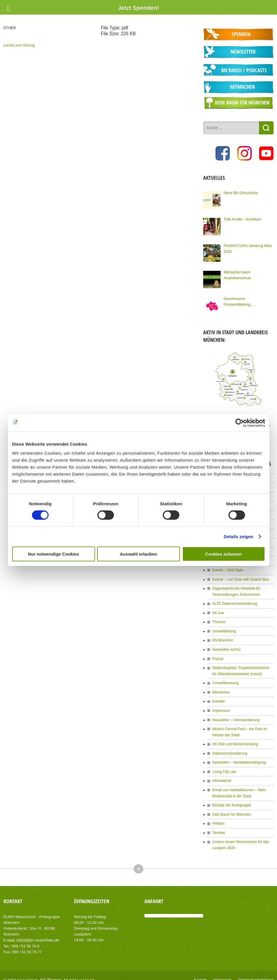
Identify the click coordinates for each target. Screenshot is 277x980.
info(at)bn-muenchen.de (37, 932)
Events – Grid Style (227, 567)
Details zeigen (238, 536)
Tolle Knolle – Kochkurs (242, 218)
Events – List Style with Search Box (240, 576)
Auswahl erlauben (138, 554)
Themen (219, 618)
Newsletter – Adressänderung (235, 714)
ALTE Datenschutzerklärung (234, 600)
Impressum (221, 705)
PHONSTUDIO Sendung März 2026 (247, 248)
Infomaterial (221, 774)
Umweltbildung (224, 627)
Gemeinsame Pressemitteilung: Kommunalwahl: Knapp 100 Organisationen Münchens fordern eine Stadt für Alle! (248, 301)
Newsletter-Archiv (226, 645)
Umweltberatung (225, 678)
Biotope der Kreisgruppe (231, 798)
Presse (218, 654)
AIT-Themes (50, 971)
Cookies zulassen (224, 554)
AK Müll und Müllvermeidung (234, 738)
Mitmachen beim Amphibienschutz (237, 274)
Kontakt (218, 696)
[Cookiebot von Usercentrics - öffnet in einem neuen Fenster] (240, 423)
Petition (218, 816)
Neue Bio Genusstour (240, 192)
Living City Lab (224, 765)
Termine (218, 825)
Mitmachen (221, 687)
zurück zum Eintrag (18, 45)
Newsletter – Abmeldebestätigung (238, 756)
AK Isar (218, 609)
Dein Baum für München (231, 807)
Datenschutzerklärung (229, 747)
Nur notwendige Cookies (53, 554)
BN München (222, 636)
